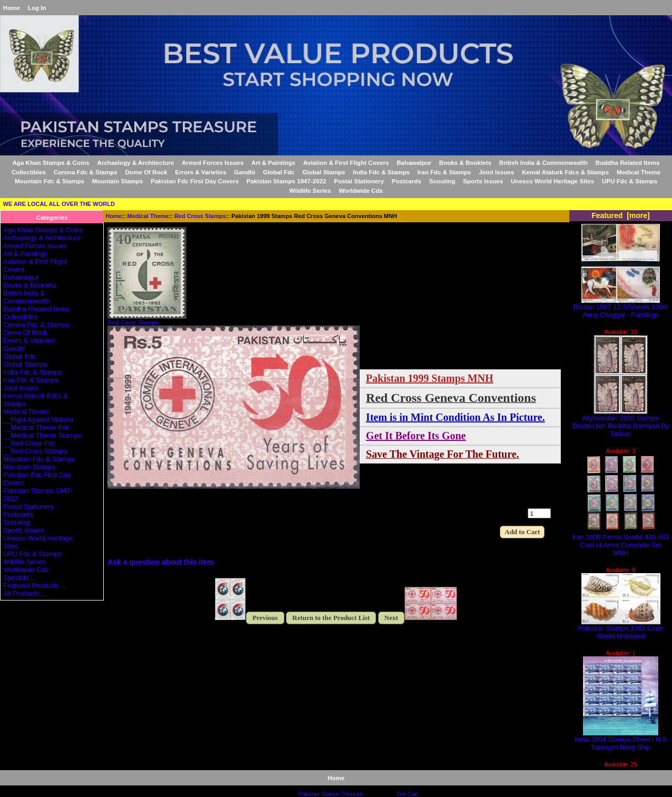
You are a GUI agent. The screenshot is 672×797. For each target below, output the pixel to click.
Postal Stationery (359, 181)
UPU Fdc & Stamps (630, 181)
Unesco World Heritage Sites (552, 181)
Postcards (407, 181)
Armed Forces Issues (213, 163)
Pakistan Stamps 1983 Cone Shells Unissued (621, 629)
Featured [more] (621, 215)
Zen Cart (407, 794)
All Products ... (25, 593)
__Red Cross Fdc (29, 443)
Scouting (442, 181)
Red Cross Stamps (200, 216)
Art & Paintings (273, 163)
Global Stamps (324, 172)
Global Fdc (279, 172)
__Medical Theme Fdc (36, 427)
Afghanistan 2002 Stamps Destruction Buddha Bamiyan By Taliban (621, 423)
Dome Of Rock (146, 172)
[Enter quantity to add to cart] (539, 513)
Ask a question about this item (161, 562)
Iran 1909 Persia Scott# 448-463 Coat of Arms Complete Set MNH (621, 542)
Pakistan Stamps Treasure (331, 794)
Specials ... (19, 578)
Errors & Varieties (200, 172)
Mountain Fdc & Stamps (50, 181)
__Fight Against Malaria (38, 420)
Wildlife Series (310, 190)
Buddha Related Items (628, 163)
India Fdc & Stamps (381, 172)
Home (12, 8)
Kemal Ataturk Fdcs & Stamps (565, 172)
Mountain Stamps (118, 181)
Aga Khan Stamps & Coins (51, 163)
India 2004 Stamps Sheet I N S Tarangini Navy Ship (621, 740)
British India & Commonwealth (543, 163)
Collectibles (29, 172)
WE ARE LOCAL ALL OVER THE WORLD (59, 204)
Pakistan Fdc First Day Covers (195, 181)
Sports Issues (483, 181)
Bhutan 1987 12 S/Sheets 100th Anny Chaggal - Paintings (621, 308)
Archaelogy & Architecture (136, 163)
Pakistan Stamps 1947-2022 (286, 181)
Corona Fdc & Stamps (86, 172)
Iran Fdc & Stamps (444, 172)
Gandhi (245, 172)
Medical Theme (148, 216)
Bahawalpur (414, 163)
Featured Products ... (34, 586)
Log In (37, 8)
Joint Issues (496, 172)
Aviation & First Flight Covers (346, 163)
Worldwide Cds (361, 190)
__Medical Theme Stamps (42, 435)
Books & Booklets (465, 163)
